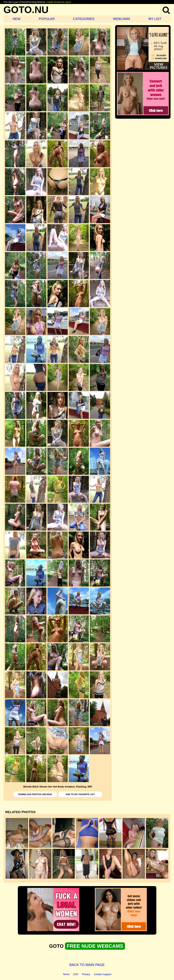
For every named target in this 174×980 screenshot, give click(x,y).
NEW (17, 19)
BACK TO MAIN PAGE (87, 965)
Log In (68, 2)
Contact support (102, 974)
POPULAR (47, 19)
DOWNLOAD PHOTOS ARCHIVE (35, 794)
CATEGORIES (84, 19)
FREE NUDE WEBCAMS (95, 946)
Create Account (54, 2)
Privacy (86, 974)
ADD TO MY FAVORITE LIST (80, 794)
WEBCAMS (121, 19)
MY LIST (155, 19)
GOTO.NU (26, 10)
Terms (66, 974)
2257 (76, 974)
